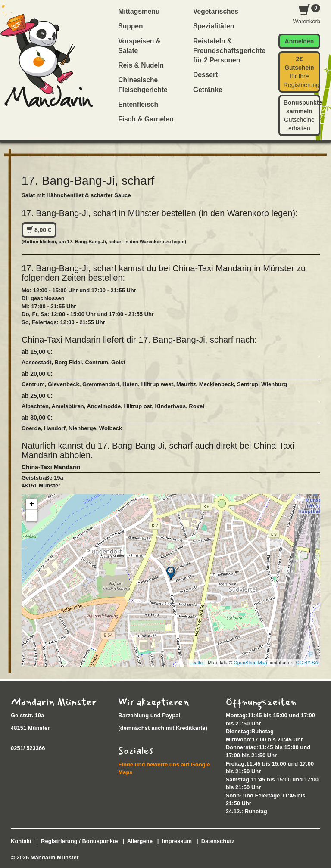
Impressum (177, 841)
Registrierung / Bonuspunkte (79, 841)
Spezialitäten (214, 26)
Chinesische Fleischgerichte (143, 85)
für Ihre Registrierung (301, 72)
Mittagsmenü (139, 11)
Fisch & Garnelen (146, 119)
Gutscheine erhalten (302, 115)
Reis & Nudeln (141, 65)
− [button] (32, 515)
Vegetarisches (216, 11)
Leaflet (197, 663)
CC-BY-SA (307, 663)
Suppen (130, 26)
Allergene (140, 841)
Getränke (208, 90)
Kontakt (21, 841)
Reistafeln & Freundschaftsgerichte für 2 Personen (226, 51)
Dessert (205, 75)
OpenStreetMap (250, 663)
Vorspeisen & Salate (139, 46)
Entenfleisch (138, 104)
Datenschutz (218, 841)
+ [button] (32, 504)
